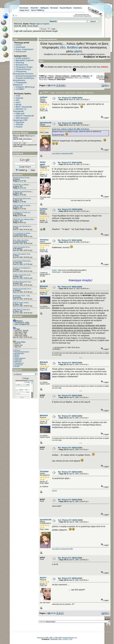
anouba (17, 366)
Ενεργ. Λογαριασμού (25, 49)
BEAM (18, 105)
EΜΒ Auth (20, 113)
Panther (19, 127)
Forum (19, 45)
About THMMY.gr (38, 10)
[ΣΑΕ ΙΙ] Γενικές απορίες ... (22, 303)
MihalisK (44, 286)
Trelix (17, 256)
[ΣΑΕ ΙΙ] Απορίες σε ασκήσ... (22, 205)
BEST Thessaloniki (24, 107)
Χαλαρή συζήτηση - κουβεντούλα (68, 76)
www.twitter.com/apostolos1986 (62, 154)
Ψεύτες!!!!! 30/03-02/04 (57, 79)
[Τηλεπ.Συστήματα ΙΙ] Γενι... (22, 247)
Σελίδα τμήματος (23, 58)
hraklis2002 (18, 360)
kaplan (17, 270)
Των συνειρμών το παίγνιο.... (22, 233)
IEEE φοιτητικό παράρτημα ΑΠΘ (21, 119)
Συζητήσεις (78, 8)
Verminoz (44, 240)
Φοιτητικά (54, 8)
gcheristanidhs (19, 353)
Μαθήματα (44, 8)
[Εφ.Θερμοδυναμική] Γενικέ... (22, 282)
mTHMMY (20, 89)
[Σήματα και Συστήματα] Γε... (22, 268)
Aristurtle (19, 98)
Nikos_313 (18, 186)
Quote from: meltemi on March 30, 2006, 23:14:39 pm (71, 129)
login (38, 24)
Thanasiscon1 (19, 363)
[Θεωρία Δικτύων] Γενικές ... (22, 178)
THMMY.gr (43, 76)
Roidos (17, 179)
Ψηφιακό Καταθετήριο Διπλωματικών (24, 79)
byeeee (55, 491)
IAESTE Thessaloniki (25, 116)
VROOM (19, 125)
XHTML (66, 639)
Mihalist (17, 355)
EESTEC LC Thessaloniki (20, 110)
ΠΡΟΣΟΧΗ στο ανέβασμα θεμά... (24, 219)
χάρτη (78, 51)
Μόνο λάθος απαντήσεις (21, 240)
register (46, 24)
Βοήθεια (72, 47)
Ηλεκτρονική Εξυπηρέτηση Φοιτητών (23, 73)
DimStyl (18, 290)
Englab (54, 270)
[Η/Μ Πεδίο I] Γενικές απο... (22, 310)
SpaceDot (20, 122)
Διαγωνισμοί (60, 78)
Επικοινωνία (21, 51)
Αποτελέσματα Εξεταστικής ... (23, 199)
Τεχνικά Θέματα (66, 8)
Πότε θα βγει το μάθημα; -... (22, 185)
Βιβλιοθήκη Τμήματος (25, 60)
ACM (18, 96)
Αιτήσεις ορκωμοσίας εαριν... (22, 275)
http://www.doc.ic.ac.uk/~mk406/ (81, 358)
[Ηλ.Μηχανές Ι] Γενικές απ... (22, 212)
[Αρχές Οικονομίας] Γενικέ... (22, 254)
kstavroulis (18, 362)
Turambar (44, 471)
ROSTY (43, 578)
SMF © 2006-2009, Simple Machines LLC (63, 638)
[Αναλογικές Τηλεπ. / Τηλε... (22, 296)
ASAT (18, 102)
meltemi (44, 97)
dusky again (43, 163)
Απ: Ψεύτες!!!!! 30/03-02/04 (70, 98)
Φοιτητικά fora (22, 65)
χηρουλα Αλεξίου (21, 235)
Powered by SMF (43, 638)
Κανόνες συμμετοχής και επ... (23, 289)
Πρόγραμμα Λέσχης (24, 67)
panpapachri (18, 365)
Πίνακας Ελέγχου (21, 133)
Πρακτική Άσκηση (23, 69)
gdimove (17, 350)
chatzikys (86, 78)
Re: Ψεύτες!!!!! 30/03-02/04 (70, 163)
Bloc (60, 639)
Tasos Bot (18, 263)
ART (18, 100)
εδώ (63, 47)
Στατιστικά (18, 316)
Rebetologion (56, 272)
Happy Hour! (24, 10)
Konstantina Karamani (22, 352)
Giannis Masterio (20, 358)
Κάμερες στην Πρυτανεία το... (23, 226)
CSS (71, 639)
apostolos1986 (47, 123)
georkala (18, 297)
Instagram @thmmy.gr (25, 87)
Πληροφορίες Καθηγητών (20, 84)
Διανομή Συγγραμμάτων (26, 76)
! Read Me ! (35, 8)
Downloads (24, 8)
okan (17, 228)
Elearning (20, 63)
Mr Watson (19, 214)
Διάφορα (86, 76)
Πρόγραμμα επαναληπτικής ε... (23, 192)
